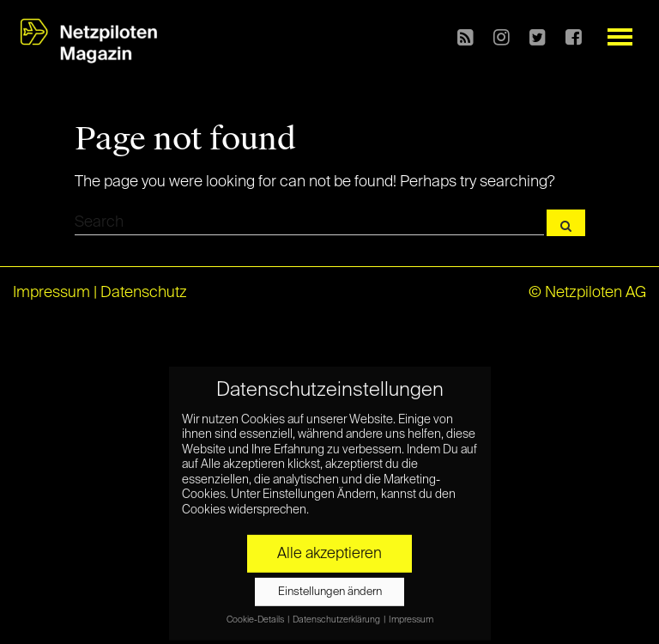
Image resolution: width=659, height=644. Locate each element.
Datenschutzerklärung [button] (337, 616)
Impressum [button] (411, 616)
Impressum (51, 293)
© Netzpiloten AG (587, 293)
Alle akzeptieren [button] (329, 550)
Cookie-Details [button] (256, 616)
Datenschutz (144, 293)
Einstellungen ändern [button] (330, 588)
